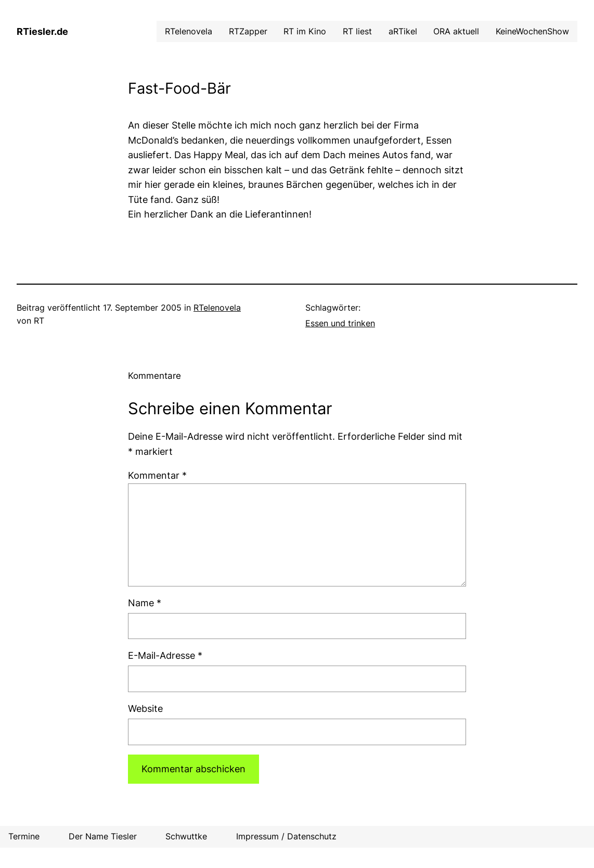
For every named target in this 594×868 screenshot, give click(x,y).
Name (145, 603)
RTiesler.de (42, 31)
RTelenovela (217, 308)
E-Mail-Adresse (165, 655)
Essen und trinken (340, 323)
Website (145, 709)
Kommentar (157, 475)
